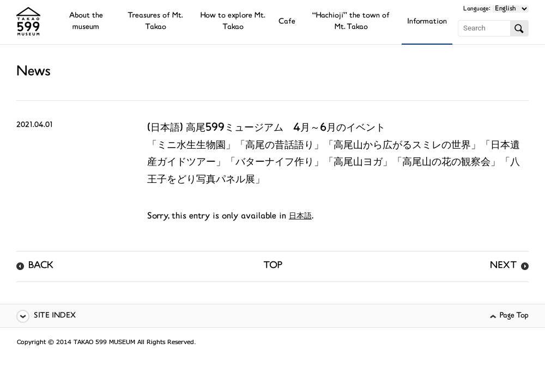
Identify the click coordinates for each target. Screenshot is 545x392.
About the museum (86, 22)
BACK (41, 266)
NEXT (503, 266)
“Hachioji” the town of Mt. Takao (351, 22)
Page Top (514, 316)
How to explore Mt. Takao (233, 22)
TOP (273, 266)
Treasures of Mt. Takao (155, 22)
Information (427, 22)
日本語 (300, 216)
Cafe (287, 22)
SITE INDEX (55, 316)
